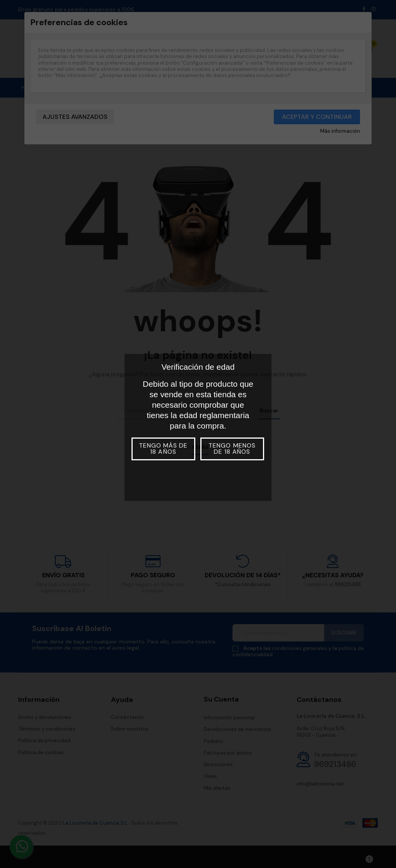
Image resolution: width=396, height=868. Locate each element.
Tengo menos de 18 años (232, 449)
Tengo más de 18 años (163, 449)
